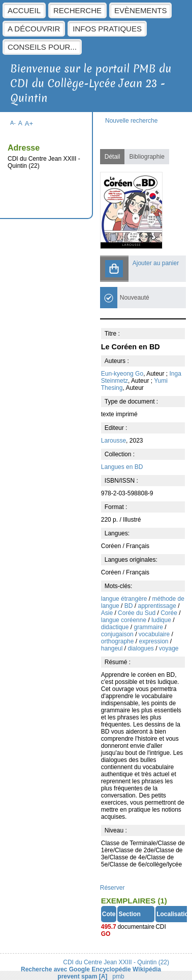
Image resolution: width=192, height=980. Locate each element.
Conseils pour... (42, 47)
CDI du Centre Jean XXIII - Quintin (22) (116, 962)
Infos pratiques (107, 29)
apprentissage (158, 606)
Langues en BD (122, 467)
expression (154, 641)
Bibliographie (147, 157)
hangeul (113, 648)
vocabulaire (155, 634)
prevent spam (77, 976)
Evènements (140, 10)
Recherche (77, 10)
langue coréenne (125, 620)
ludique (162, 620)
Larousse (114, 441)
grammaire (149, 627)
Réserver (113, 888)
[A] (103, 976)
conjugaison (118, 634)
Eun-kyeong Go (122, 374)
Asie (108, 613)
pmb (118, 976)
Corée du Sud (137, 613)
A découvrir (34, 29)
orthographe (118, 641)
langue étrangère (125, 599)
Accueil (24, 10)
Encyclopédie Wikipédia (126, 969)
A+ (29, 123)
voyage (169, 648)
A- (13, 123)
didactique (116, 627)
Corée (170, 613)
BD (130, 606)
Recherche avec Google (55, 969)
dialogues (141, 648)
